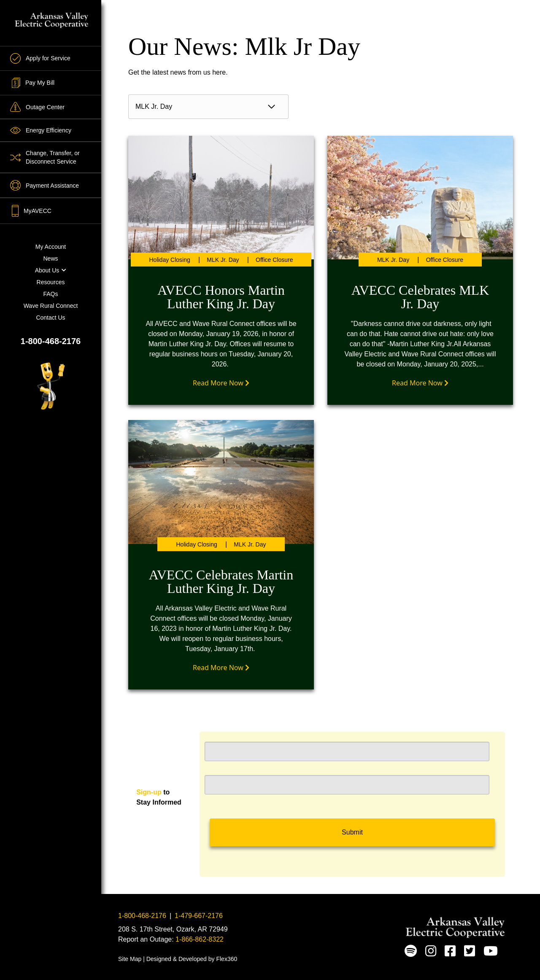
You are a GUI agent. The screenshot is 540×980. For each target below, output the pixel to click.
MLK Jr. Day (223, 260)
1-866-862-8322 (200, 939)
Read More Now (221, 383)
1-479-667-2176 (199, 916)
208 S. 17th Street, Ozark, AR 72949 (173, 929)
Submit (352, 832)
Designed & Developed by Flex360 (192, 959)
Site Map (130, 959)
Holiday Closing (170, 260)
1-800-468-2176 (51, 341)
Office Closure (274, 260)
